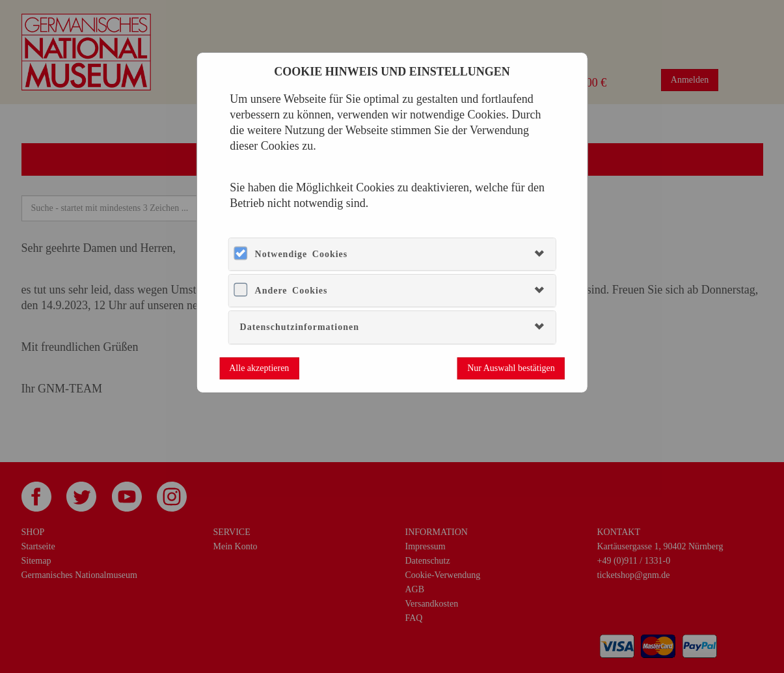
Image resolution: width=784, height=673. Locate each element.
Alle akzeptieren (259, 368)
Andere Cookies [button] (291, 291)
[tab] (392, 254)
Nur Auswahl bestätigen (511, 368)
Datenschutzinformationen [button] (300, 327)
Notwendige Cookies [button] (302, 254)
